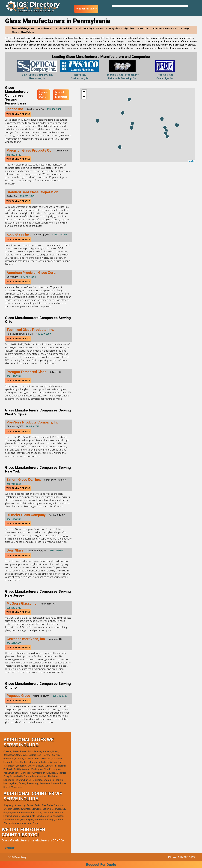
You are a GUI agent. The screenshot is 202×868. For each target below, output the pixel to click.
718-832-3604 (57, 551)
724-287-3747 (27, 196)
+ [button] (84, 92)
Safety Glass (114, 28)
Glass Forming (85, 28)
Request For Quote (86, 9)
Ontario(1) (11, 848)
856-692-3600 (14, 643)
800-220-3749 (14, 608)
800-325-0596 (14, 519)
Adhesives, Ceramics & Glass (166, 28)
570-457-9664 (28, 277)
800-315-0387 (60, 696)
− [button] (84, 97)
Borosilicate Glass (46, 28)
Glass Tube (143, 28)
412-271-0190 (59, 235)
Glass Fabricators (67, 28)
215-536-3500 (54, 109)
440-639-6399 (43, 334)
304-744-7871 (33, 426)
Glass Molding (27, 32)
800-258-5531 (14, 376)
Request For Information (61, 95)
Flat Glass (100, 28)
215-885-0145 (14, 155)
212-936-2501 (14, 484)
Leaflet (191, 161)
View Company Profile (18, 114)
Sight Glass (129, 28)
